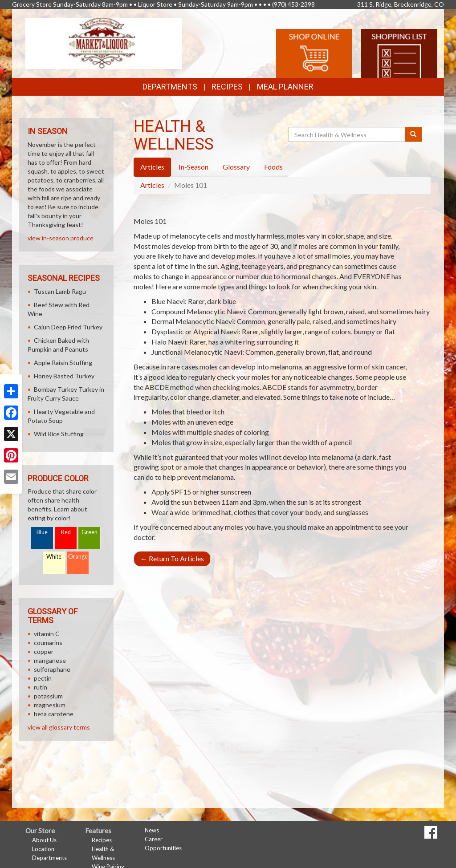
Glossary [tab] (236, 167)
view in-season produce (61, 238)
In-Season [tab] (193, 167)
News (152, 830)
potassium (48, 696)
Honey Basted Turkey (64, 376)
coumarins (48, 643)
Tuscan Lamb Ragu (60, 291)
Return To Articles (172, 558)
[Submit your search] (413, 134)
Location (43, 849)
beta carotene (54, 714)
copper (44, 651)
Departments (49, 858)
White (54, 557)
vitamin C (47, 634)
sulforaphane (52, 669)
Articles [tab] (152, 167)
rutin (41, 687)
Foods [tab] (273, 167)
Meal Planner (285, 87)
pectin (43, 678)
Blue (42, 532)
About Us (44, 840)
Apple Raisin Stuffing (63, 363)
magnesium (50, 705)
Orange (78, 557)
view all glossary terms (59, 727)
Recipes (227, 87)
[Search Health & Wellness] (347, 134)
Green (90, 532)
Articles (152, 185)
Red (66, 532)
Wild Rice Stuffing (59, 434)
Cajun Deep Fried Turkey (68, 327)
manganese (50, 660)
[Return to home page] (104, 43)
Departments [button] (170, 87)
